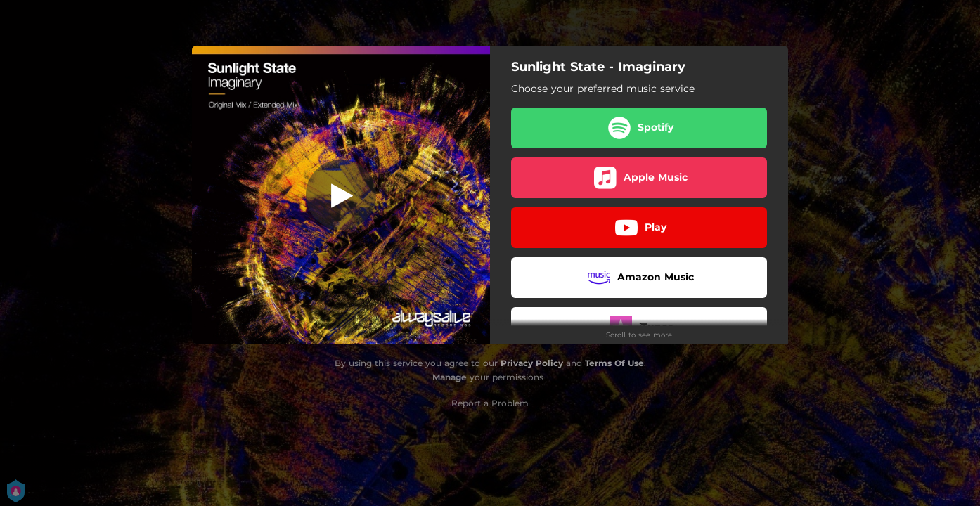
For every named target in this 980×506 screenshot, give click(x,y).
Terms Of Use (614, 363)
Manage (450, 377)
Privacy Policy (532, 363)
